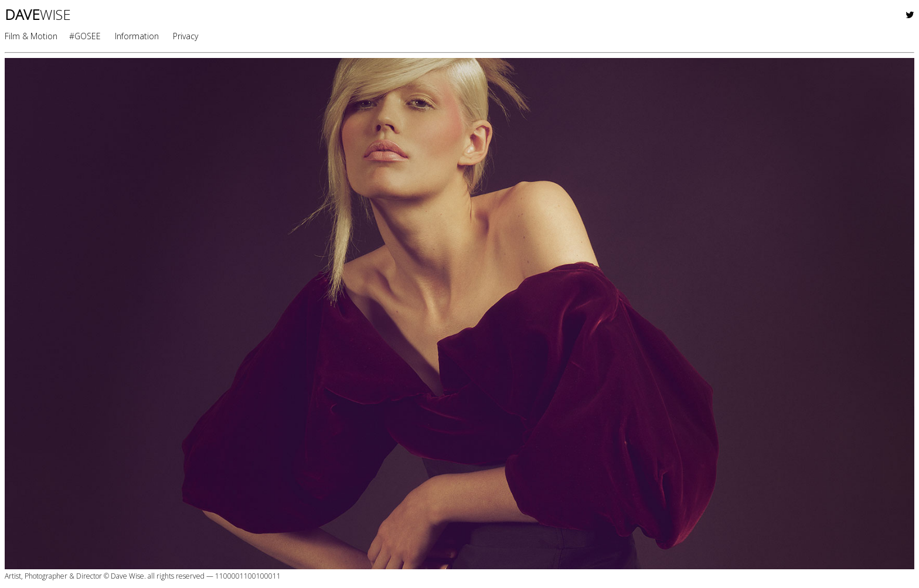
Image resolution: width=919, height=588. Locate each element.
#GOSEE (85, 36)
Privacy (185, 36)
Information (137, 36)
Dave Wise (127, 576)
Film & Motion (31, 36)
